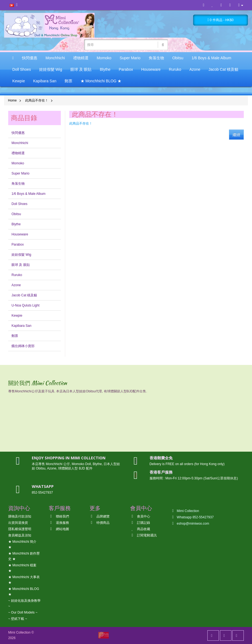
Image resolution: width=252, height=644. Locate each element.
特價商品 (100, 523)
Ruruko (175, 69)
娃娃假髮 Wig (51, 69)
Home (12, 100)
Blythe (105, 69)
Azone (195, 69)
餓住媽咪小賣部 (23, 346)
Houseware (151, 69)
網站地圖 (59, 529)
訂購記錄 (140, 523)
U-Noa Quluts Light (25, 305)
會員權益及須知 (20, 535)
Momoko (104, 58)
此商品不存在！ (37, 100)
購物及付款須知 (20, 516)
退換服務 (59, 523)
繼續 (236, 135)
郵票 (68, 81)
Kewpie (19, 81)
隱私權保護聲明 (20, 529)
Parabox (126, 69)
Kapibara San (45, 81)
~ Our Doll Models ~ (23, 612)
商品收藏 (140, 529)
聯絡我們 (59, 516)
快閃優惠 (30, 58)
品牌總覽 (100, 516)
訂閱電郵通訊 (143, 535)
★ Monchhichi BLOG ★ (101, 81)
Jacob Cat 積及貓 (223, 69)
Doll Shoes (22, 69)
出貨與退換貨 (18, 523)
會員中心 (140, 516)
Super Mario (130, 58)
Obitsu (178, 58)
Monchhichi (55, 58)
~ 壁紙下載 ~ (18, 619)
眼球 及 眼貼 (81, 69)
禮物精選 (81, 58)
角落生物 (156, 58)
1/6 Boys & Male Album (211, 58)
